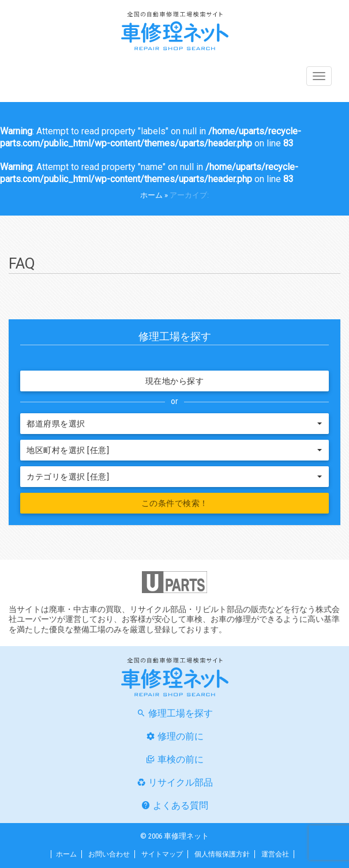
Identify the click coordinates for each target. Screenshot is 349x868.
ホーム (151, 195)
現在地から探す (175, 381)
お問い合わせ (109, 854)
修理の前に (181, 736)
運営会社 (275, 854)
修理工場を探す (181, 713)
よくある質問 (181, 805)
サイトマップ (162, 854)
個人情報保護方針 (222, 854)
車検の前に (181, 759)
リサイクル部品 (181, 782)
